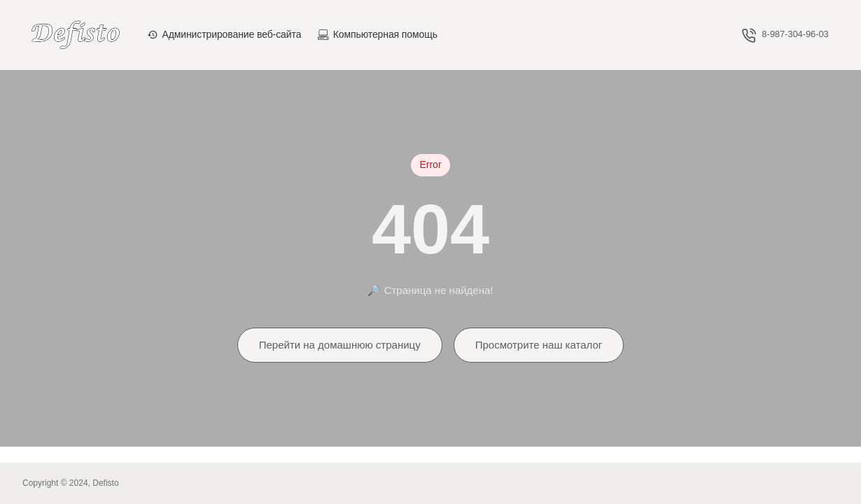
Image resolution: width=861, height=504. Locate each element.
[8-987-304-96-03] (785, 35)
